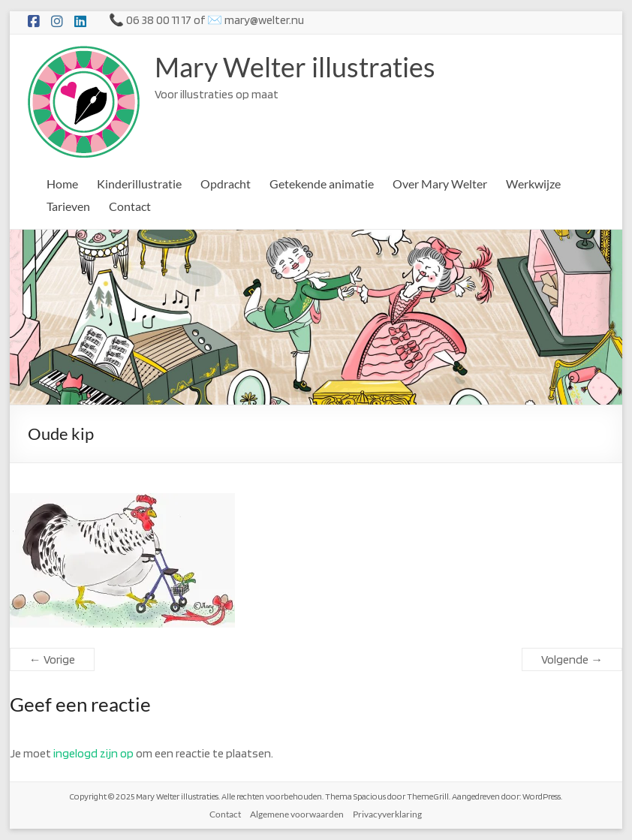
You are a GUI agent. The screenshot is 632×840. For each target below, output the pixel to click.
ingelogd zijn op (93, 753)
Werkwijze (533, 184)
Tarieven (68, 206)
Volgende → (572, 659)
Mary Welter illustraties (295, 67)
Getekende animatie (322, 184)
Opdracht (226, 184)
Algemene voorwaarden (297, 814)
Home (62, 184)
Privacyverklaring (387, 814)
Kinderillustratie (139, 184)
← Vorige (52, 659)
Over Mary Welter (440, 184)
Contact (130, 206)
